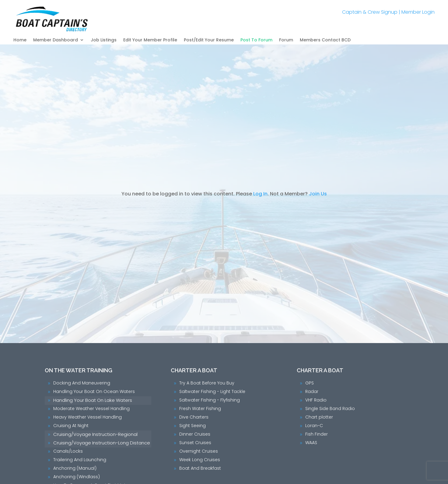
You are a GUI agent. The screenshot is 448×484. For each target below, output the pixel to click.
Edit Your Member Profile (150, 40)
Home (20, 40)
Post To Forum (256, 40)
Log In (260, 194)
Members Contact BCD (325, 40)
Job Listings (104, 40)
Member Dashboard (56, 40)
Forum (286, 40)
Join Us (318, 194)
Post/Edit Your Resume (209, 40)
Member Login (418, 12)
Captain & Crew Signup (370, 12)
